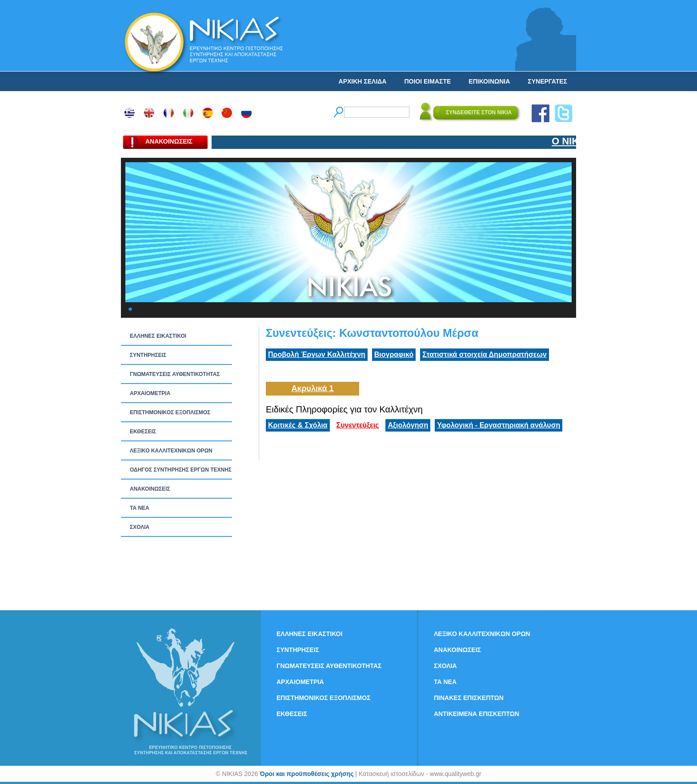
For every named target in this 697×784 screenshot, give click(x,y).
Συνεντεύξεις (358, 425)
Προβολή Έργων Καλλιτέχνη (317, 354)
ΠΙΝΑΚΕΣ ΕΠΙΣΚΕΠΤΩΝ (469, 698)
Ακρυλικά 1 (312, 388)
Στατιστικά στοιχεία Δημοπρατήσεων (485, 354)
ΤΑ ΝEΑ (140, 508)
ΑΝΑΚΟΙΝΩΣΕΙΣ (150, 489)
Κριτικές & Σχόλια (298, 425)
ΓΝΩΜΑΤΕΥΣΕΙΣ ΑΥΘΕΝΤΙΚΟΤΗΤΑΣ (175, 374)
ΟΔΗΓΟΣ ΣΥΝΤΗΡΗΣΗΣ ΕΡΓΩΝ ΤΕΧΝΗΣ (181, 470)
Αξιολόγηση (408, 425)
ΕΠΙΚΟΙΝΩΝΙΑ (489, 81)
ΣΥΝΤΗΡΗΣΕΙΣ (148, 355)
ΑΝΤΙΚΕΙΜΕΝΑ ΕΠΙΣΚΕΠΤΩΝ (477, 714)
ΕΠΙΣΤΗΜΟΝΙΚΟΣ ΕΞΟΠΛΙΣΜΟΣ (170, 412)
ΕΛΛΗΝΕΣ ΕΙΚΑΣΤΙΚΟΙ (158, 336)
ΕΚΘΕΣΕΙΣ (143, 432)
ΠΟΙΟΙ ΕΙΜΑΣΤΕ (427, 81)
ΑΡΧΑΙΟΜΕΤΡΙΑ (150, 393)
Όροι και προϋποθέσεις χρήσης (306, 774)
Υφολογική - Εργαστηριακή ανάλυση (499, 425)
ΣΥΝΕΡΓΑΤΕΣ (547, 81)
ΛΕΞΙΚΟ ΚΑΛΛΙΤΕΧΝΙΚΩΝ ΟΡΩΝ (171, 451)
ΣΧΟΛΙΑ (140, 527)
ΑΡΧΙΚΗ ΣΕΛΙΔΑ (363, 81)
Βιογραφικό (394, 354)
